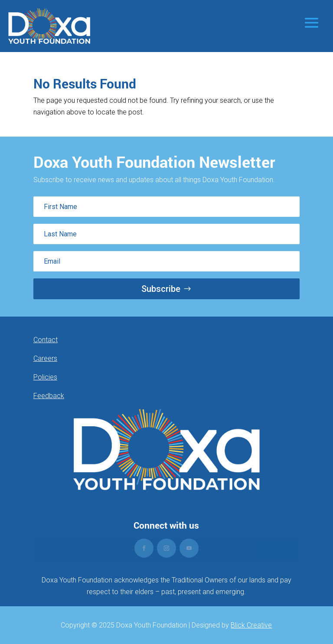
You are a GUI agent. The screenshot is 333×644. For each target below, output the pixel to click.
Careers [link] (45, 358)
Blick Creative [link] (251, 625)
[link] (49, 26)
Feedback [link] (49, 396)
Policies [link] (45, 377)
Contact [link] (46, 340)
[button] (312, 23)
